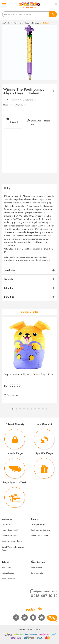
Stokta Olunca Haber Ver (38, 122)
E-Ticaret (22, 629)
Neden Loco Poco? (10, 530)
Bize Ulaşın (6, 567)
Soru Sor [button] (9, 297)
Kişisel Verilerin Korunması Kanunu (13, 549)
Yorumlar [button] (9, 279)
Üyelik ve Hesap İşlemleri (12, 541)
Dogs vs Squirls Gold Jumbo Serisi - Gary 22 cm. (29, 374)
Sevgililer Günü (38, 573)
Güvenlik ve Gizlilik (10, 536)
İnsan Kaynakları (8, 579)
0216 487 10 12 (44, 596)
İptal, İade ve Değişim (40, 530)
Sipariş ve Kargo (38, 524)
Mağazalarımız (8, 573)
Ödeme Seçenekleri (40, 536)
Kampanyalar (37, 567)
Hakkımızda (6, 524)
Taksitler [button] (9, 288)
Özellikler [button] (9, 270)
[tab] (29, 188)
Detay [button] (7, 188)
